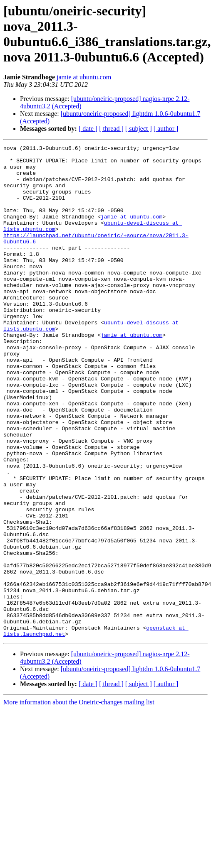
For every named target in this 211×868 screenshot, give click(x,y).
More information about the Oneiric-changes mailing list (79, 801)
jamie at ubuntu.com (84, 77)
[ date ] (88, 129)
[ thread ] (111, 129)
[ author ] (166, 129)
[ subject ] (139, 129)
